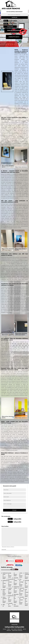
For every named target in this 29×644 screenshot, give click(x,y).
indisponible (13, 21)
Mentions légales (17, 630)
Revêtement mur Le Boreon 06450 (10, 598)
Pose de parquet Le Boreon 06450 (26, 593)
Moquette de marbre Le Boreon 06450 (15, 581)
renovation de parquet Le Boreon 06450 (21, 601)
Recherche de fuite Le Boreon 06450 (26, 584)
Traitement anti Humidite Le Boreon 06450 (21, 592)
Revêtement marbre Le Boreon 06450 (15, 590)
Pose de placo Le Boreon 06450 (26, 602)
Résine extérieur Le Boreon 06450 (4, 600)
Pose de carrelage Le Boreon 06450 (21, 583)
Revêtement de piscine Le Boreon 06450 (4, 584)
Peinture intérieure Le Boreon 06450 (26, 576)
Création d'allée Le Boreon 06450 (10, 591)
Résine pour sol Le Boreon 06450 (4, 592)
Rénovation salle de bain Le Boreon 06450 (15, 598)
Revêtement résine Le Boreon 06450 (4, 576)
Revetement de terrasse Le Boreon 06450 (10, 583)
